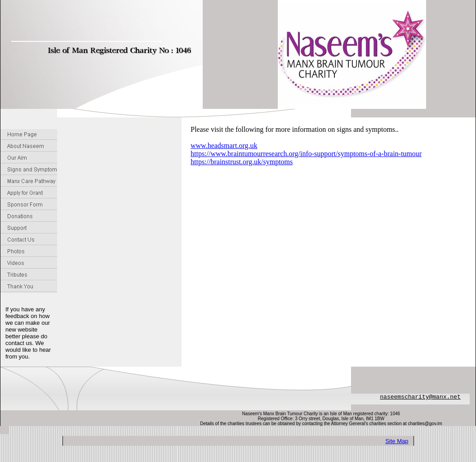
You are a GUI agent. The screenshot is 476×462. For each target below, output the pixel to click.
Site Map (397, 441)
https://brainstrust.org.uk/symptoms (242, 162)
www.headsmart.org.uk (224, 146)
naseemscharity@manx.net (420, 397)
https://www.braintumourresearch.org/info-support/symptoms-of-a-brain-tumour (306, 154)
